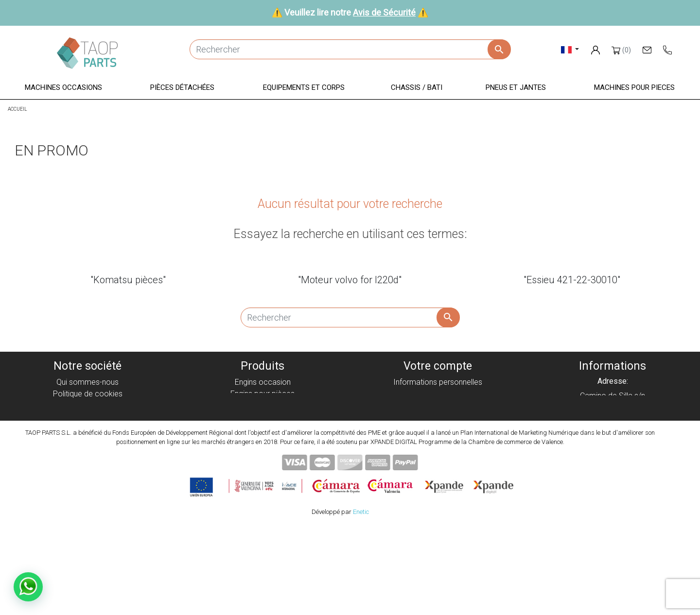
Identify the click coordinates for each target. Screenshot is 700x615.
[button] (63, 88)
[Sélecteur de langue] (570, 49)
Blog (87, 464)
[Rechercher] (350, 49)
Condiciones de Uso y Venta (87, 429)
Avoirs (437, 405)
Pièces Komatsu (262, 452)
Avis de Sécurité (384, 12)
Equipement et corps (262, 417)
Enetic (361, 600)
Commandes (438, 394)
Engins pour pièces (262, 394)
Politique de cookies (88, 394)
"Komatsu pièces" (128, 280)
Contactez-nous (87, 452)
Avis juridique (87, 417)
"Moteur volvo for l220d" (350, 280)
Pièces (262, 405)
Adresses (437, 417)
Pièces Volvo (263, 464)
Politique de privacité (87, 405)
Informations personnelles (438, 382)
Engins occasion (263, 382)
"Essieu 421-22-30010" (572, 280)
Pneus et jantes (263, 440)
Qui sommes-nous (87, 382)
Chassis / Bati (263, 429)
